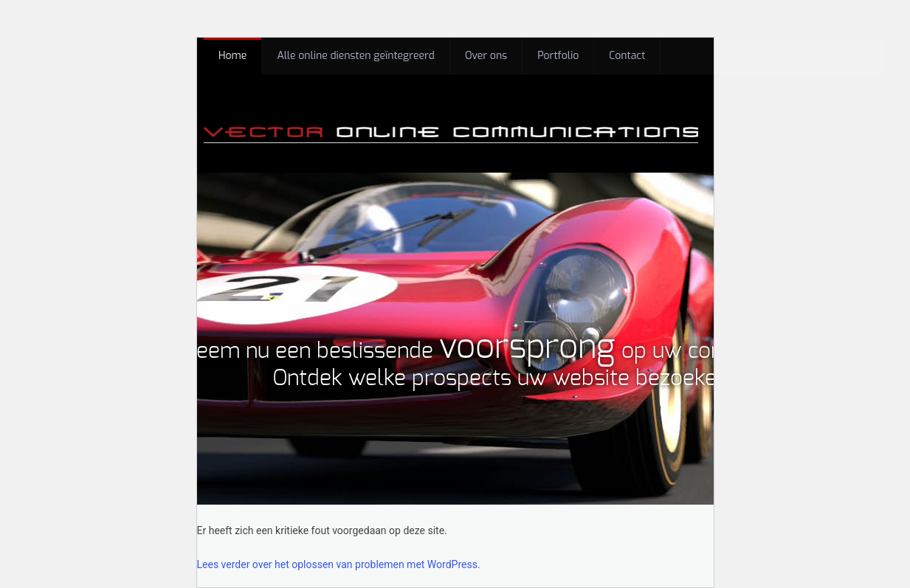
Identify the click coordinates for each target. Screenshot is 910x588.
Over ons (486, 56)
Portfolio (558, 56)
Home (232, 56)
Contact (627, 56)
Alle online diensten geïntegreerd (356, 56)
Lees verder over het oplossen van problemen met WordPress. (339, 564)
